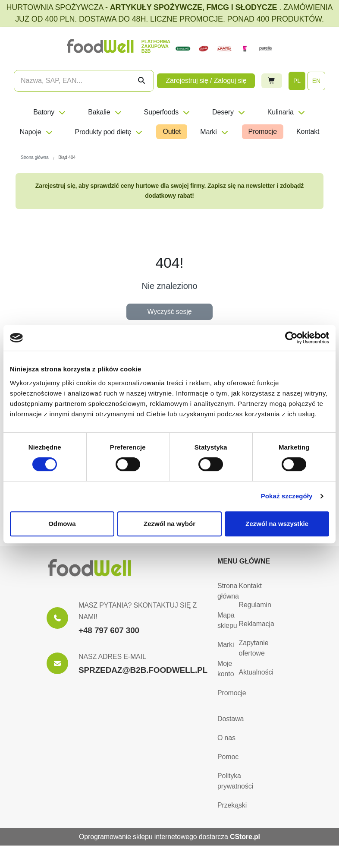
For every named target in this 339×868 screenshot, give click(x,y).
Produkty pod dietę (109, 132)
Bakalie (105, 112)
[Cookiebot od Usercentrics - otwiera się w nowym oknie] (291, 338)
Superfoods (167, 112)
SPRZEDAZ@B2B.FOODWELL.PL (143, 670)
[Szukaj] (141, 81)
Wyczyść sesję (170, 312)
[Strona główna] (90, 568)
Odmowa (62, 524)
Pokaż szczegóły (287, 496)
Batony (50, 112)
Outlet (172, 131)
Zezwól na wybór (169, 524)
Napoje (37, 132)
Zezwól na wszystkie (277, 524)
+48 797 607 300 (109, 630)
